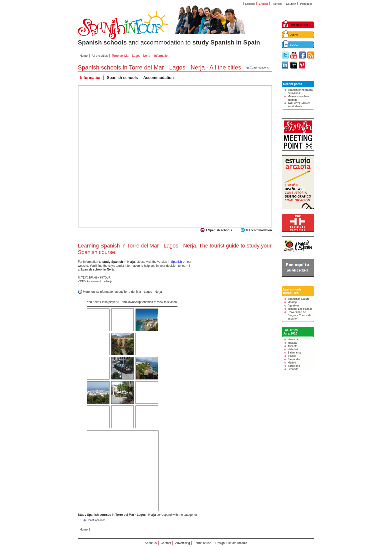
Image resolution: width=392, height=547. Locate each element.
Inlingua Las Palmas (300, 309)
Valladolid (294, 349)
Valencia (293, 339)
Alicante (293, 346)
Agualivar (293, 305)
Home (84, 56)
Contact (166, 543)
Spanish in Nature (299, 299)
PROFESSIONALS (300, 25)
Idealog (292, 302)
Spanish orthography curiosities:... (300, 91)
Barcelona (294, 366)
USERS (294, 35)
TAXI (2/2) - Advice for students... (299, 105)
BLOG (294, 45)
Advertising (183, 543)
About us (151, 543)
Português (306, 4)
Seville (292, 356)
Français (277, 4)
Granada (293, 369)
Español (250, 4)
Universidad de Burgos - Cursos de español (300, 315)
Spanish (176, 262)
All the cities (100, 56)
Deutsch (291, 4)
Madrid (292, 362)
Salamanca (295, 352)
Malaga (292, 343)
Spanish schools (122, 78)
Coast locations (96, 520)
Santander (294, 359)
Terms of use (203, 543)
